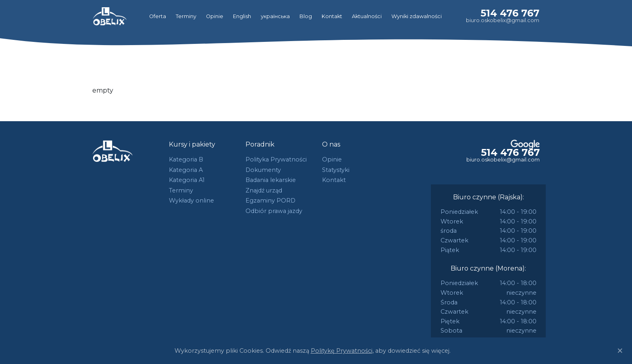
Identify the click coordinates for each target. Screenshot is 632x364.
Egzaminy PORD (270, 201)
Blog (306, 16)
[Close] (620, 351)
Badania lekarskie (271, 180)
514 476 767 (510, 13)
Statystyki (336, 170)
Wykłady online (191, 201)
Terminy (186, 16)
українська (275, 16)
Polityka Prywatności (276, 159)
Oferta (158, 16)
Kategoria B (186, 159)
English (242, 16)
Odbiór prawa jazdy (274, 211)
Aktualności (367, 16)
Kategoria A (186, 170)
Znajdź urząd (264, 190)
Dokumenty (263, 170)
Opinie (215, 16)
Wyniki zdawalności (417, 16)
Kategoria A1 (187, 180)
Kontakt (332, 16)
